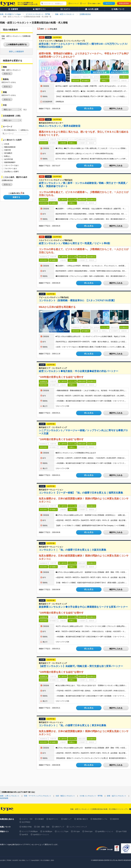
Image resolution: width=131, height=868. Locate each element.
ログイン (109, 3)
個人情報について (25, 860)
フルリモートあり (11, 168)
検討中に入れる (116, 108)
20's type (77, 831)
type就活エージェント (41, 835)
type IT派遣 (123, 831)
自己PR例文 (26, 822)
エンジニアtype (63, 831)
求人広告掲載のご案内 (47, 860)
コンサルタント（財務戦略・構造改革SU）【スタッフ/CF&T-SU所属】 (77, 300)
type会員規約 (35, 860)
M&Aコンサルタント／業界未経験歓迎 (60, 126)
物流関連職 (4, 798)
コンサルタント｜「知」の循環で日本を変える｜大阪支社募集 (73, 550)
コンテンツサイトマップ (78, 827)
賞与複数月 (8, 153)
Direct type (89, 831)
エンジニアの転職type (30, 831)
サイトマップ (75, 4)
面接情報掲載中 (10, 162)
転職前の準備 (27, 827)
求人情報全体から (10, 130)
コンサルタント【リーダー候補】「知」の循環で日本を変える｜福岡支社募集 (81, 493)
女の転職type (47, 831)
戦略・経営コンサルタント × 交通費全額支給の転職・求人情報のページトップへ (99, 809)
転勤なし (7, 156)
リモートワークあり (11, 165)
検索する (16, 197)
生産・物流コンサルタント (65, 796)
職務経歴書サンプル (100, 819)
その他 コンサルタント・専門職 (91, 796)
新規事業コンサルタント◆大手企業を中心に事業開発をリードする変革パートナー (83, 607)
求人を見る (89, 108)
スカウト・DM (27, 819)
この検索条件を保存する (16, 44)
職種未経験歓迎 (10, 147)
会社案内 (3, 860)
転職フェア (68, 819)
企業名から (25, 130)
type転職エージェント (106, 831)
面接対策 (116, 819)
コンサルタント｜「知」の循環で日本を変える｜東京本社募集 (73, 725)
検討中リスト (54, 819)
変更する (7, 74)
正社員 (7, 144)
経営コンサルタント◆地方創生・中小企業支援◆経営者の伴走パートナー (79, 371)
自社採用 (15, 860)
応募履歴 (41, 819)
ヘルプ (84, 4)
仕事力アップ (59, 827)
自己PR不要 (9, 159)
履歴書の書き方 (82, 819)
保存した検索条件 (16, 51)
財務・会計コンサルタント (117, 796)
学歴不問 (7, 150)
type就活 (25, 835)
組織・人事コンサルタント (10, 796)
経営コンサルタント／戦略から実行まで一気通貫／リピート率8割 (74, 243)
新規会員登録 (124, 3)
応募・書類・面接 (43, 827)
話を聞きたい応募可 (11, 172)
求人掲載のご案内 (95, 4)
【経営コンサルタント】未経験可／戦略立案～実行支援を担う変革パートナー (81, 666)
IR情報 (9, 860)
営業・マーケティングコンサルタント (38, 796)
